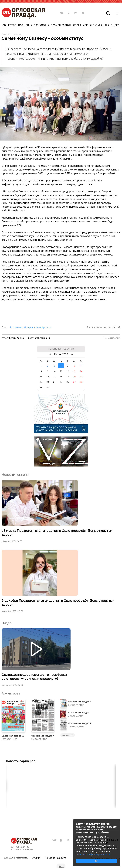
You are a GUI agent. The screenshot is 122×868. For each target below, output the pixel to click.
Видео (115, 25)
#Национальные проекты (38, 327)
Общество (9, 25)
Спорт (77, 25)
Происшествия (61, 25)
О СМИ (36, 858)
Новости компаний (16, 475)
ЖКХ (106, 25)
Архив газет (11, 693)
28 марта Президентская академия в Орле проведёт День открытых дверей (57, 533)
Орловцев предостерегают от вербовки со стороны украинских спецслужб (34, 677)
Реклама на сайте (55, 858)
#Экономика (17, 327)
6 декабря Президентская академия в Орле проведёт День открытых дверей (58, 603)
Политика (25, 25)
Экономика (41, 25)
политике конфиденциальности (93, 854)
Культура (96, 25)
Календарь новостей (61, 349)
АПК (85, 25)
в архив (68, 735)
